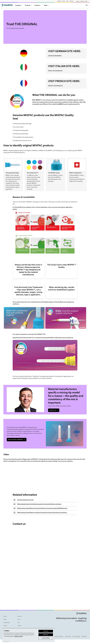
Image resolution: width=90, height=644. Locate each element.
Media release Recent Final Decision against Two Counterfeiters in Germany (39, 504)
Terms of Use (68, 636)
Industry (5, 626)
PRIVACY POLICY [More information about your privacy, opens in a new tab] (19, 636)
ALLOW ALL (46, 631)
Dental (5, 619)
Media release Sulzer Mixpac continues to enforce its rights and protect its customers (42, 512)
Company (19, 5)
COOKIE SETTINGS (46, 638)
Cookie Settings (76, 636)
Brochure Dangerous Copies (25, 500)
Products (29, 5)
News (64, 1)
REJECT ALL (46, 635)
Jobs (67, 1)
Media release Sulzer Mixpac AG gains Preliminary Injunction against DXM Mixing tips (42, 508)
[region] (28, 635)
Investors (59, 1)
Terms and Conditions (58, 636)
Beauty (5, 616)
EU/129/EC (84, 636)
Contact (71, 1)
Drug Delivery (7, 622)
